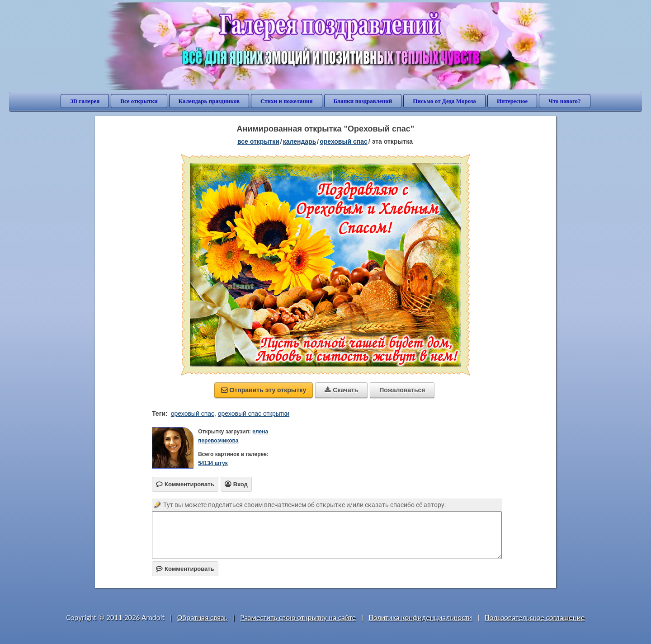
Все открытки (139, 101)
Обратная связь (203, 618)
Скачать (341, 390)
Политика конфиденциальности (420, 618)
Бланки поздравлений (363, 101)
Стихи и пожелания (287, 101)
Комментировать (185, 569)
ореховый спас (193, 414)
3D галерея (85, 101)
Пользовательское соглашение (535, 618)
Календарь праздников (209, 101)
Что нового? (564, 101)
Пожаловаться (402, 390)
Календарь (300, 141)
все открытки (258, 141)
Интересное (512, 101)
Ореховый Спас (344, 141)
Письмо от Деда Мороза (444, 101)
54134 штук (213, 463)
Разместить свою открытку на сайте (298, 618)
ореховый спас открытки (254, 414)
